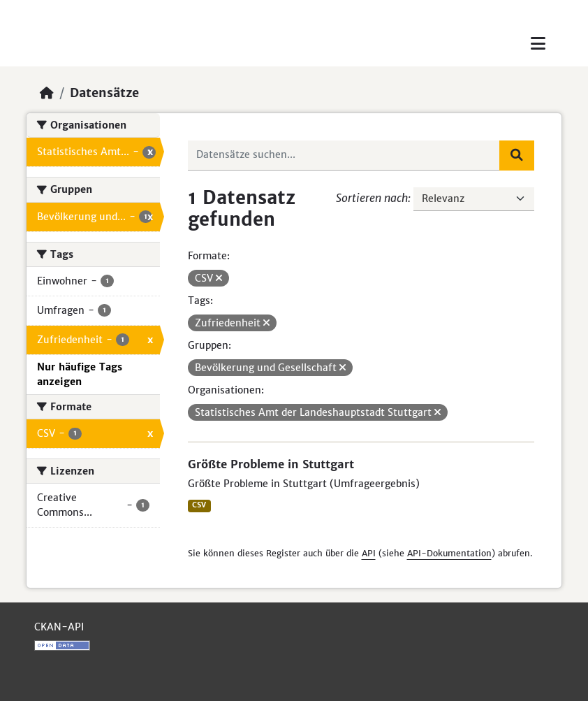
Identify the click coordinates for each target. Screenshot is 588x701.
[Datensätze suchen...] (344, 155)
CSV (199, 505)
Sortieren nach (372, 198)
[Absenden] (517, 155)
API (369, 553)
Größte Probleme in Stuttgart (271, 464)
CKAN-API (59, 627)
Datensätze (104, 93)
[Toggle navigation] (538, 44)
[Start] (47, 93)
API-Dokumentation (449, 553)
